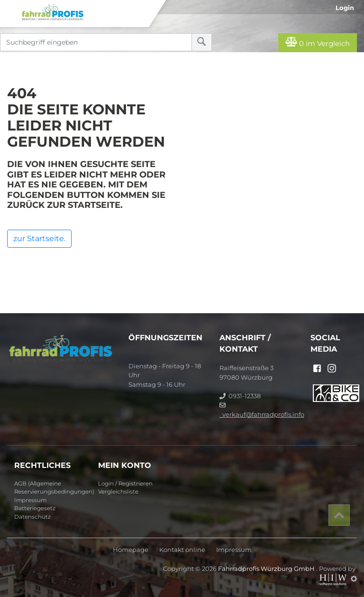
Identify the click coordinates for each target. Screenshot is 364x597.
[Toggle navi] (11, 10)
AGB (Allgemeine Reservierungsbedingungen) (53, 488)
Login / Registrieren (125, 484)
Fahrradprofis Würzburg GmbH (267, 569)
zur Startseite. (39, 238)
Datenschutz (32, 517)
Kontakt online (182, 550)
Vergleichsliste (118, 492)
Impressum (30, 500)
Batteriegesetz (35, 508)
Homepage (131, 550)
